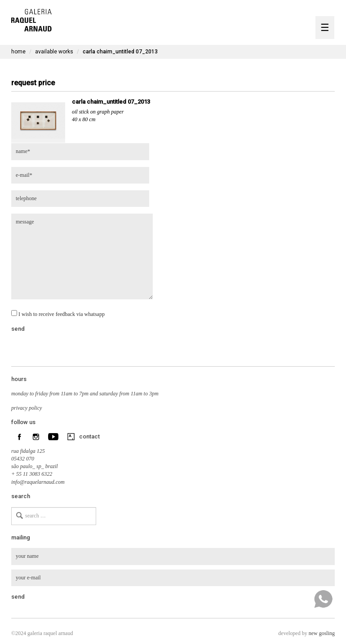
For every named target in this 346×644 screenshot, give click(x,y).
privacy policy (27, 408)
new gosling (322, 633)
